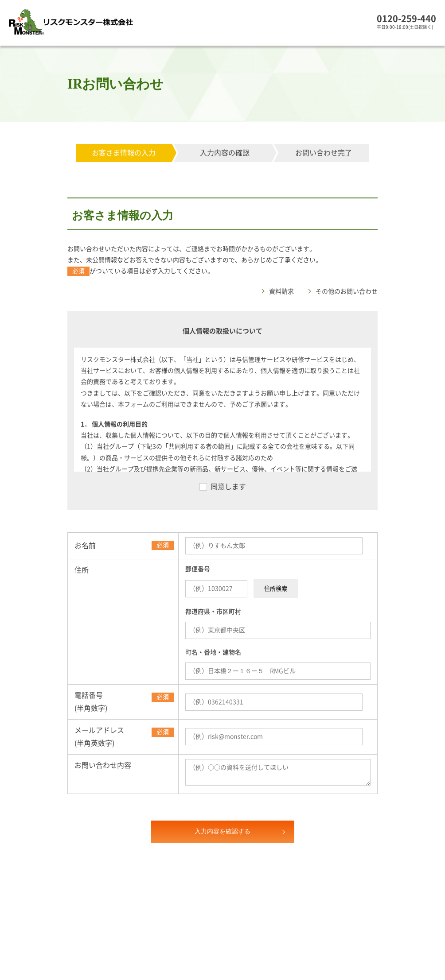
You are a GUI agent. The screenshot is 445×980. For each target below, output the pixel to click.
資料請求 (281, 291)
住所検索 (276, 589)
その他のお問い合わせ (347, 291)
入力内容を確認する (222, 831)
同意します (228, 487)
